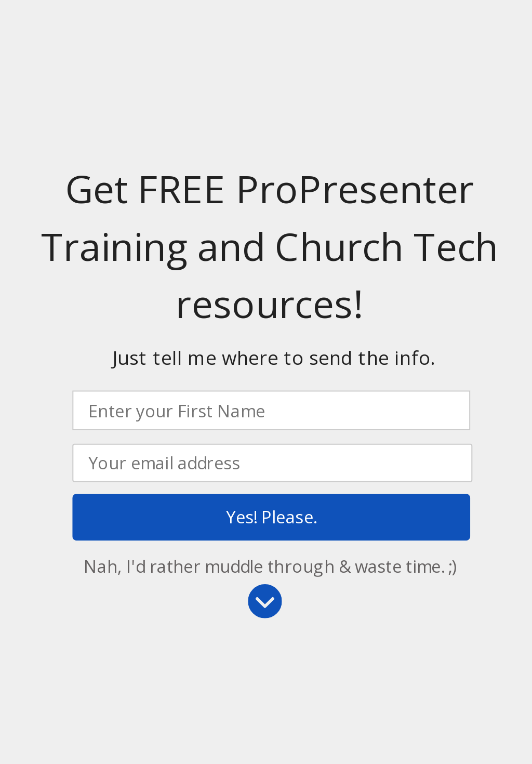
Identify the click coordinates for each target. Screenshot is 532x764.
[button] (274, 358)
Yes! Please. (271, 517)
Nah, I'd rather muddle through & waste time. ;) (270, 566)
